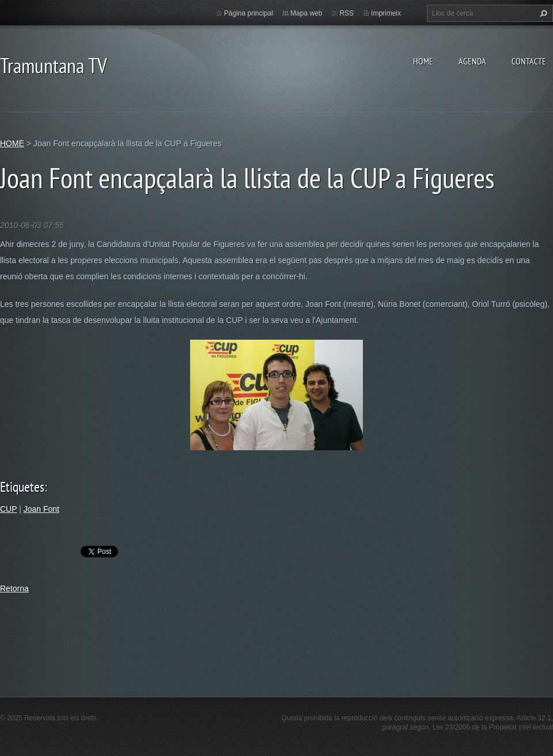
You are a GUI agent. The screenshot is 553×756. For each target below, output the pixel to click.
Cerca (542, 13)
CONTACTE (529, 61)
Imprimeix (386, 13)
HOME (423, 61)
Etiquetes (22, 487)
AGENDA (472, 61)
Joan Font (41, 509)
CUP (8, 509)
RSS (346, 13)
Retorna (14, 588)
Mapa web (306, 13)
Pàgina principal (249, 13)
